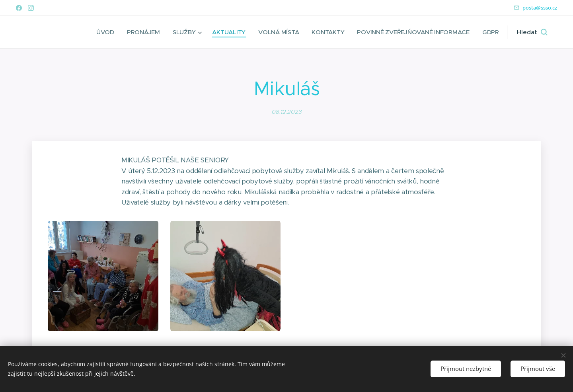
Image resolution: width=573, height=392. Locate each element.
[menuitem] (100, 32)
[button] (532, 32)
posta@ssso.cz (540, 8)
